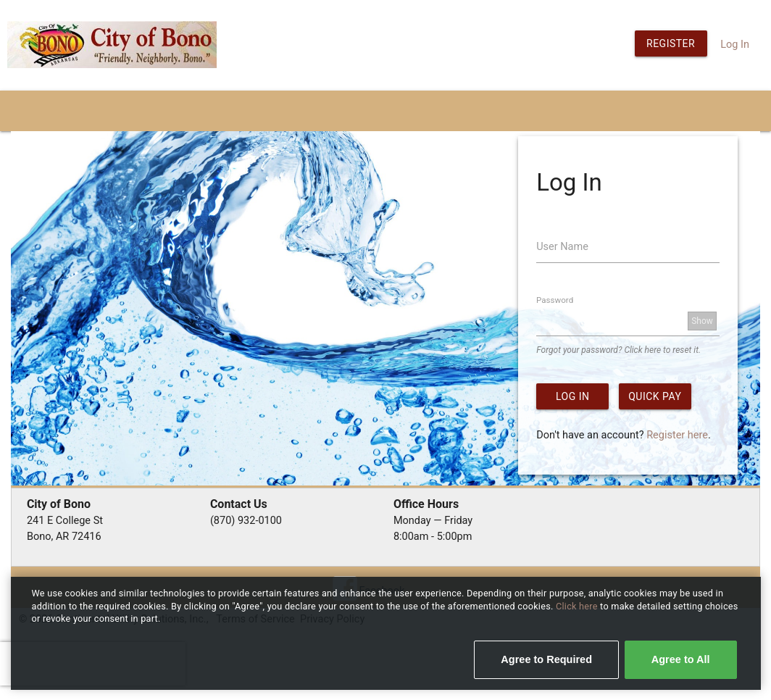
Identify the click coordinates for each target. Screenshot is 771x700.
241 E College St (65, 521)
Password (555, 300)
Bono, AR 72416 (64, 537)
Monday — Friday (433, 521)
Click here (578, 606)
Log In (735, 45)
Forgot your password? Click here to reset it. (618, 350)
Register (671, 43)
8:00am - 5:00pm (433, 537)
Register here (677, 435)
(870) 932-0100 (246, 521)
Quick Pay (655, 396)
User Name (562, 247)
